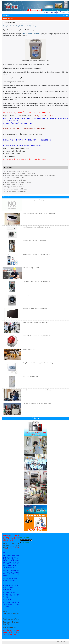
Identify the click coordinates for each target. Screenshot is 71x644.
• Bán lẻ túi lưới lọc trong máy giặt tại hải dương (17, 182)
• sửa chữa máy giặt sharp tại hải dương (15, 180)
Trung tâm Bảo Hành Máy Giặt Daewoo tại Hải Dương (20, 26)
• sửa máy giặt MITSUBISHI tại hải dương (15, 189)
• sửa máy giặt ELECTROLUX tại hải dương (16, 171)
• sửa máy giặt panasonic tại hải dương (15, 191)
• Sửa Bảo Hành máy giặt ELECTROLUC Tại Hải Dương (20, 173)
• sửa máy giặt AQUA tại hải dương (13, 185)
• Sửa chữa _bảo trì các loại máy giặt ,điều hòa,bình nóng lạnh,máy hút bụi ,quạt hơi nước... (30, 176)
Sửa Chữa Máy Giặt (10, 23)
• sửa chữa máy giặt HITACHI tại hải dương (16, 178)
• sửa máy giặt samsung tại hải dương (14, 187)
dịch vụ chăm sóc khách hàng (32, 34)
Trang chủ (6, 15)
